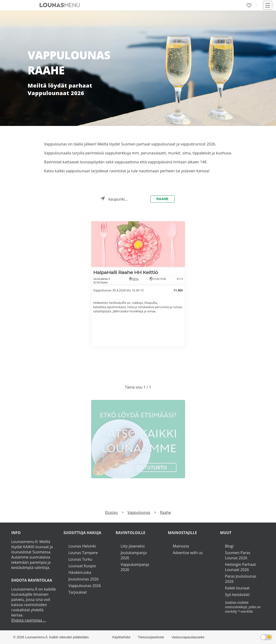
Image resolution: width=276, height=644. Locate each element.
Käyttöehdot (121, 637)
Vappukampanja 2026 (135, 567)
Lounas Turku (80, 559)
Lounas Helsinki (82, 546)
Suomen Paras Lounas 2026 (238, 555)
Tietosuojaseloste (151, 637)
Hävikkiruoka (80, 572)
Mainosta (181, 546)
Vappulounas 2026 (85, 586)
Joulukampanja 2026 (134, 555)
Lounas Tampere (83, 553)
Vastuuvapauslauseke (188, 637)
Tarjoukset (78, 592)
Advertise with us (188, 553)
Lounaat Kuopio (82, 566)
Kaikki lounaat (237, 588)
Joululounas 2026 (83, 579)
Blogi (229, 546)
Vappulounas (139, 512)
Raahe (162, 199)
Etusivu (111, 512)
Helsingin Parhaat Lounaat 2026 (240, 567)
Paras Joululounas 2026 (241, 579)
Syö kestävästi (237, 595)
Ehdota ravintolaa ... (29, 620)
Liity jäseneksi (133, 546)
